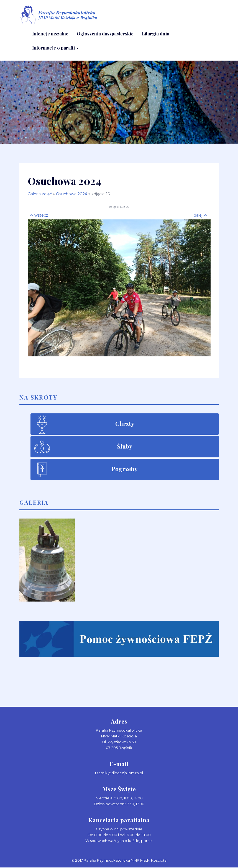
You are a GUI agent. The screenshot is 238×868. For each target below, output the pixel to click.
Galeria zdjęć (40, 195)
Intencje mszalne (50, 34)
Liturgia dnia (156, 34)
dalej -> (200, 215)
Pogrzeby (125, 469)
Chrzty (125, 424)
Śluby (125, 447)
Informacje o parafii (55, 48)
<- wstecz (39, 215)
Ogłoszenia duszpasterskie (105, 34)
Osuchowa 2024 (72, 195)
